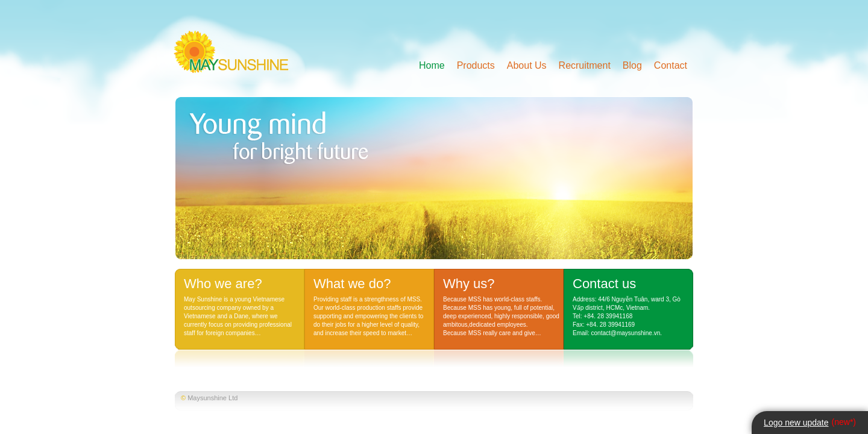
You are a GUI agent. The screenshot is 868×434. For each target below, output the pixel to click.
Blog (632, 65)
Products (476, 65)
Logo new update (796, 423)
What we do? (352, 284)
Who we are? (223, 284)
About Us (527, 65)
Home (432, 65)
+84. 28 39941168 (608, 316)
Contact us (604, 284)
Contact (671, 65)
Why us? (469, 284)
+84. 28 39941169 (610, 325)
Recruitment (585, 65)
